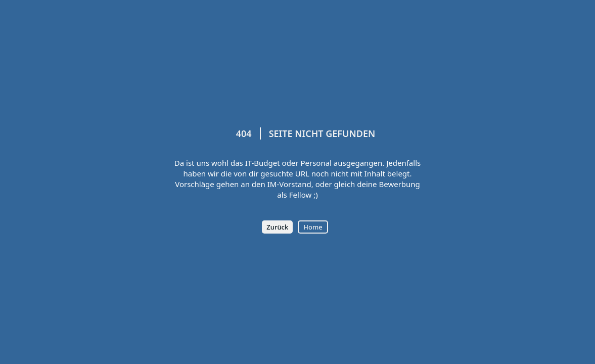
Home (313, 227)
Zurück (277, 227)
